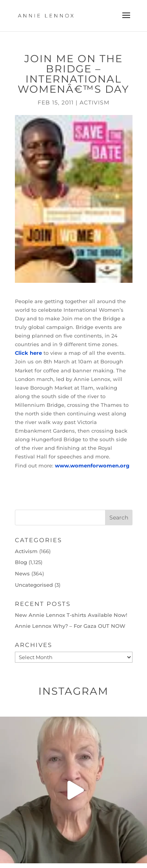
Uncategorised (34, 585)
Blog (21, 562)
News (22, 573)
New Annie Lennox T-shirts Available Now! (71, 615)
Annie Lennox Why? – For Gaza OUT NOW (70, 626)
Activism (94, 102)
